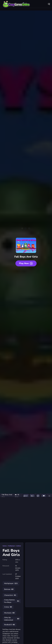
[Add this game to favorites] (38, 496)
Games (5, 546)
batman (19, 546)
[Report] (44, 496)
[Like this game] (26, 496)
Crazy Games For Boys (12, 601)
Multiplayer (12, 546)
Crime (8, 607)
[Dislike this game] (32, 496)
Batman (9, 589)
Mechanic (9, 613)
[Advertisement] (26, 518)
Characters (10, 595)
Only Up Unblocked (12, 619)
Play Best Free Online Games (16, 4)
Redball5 (10, 625)
